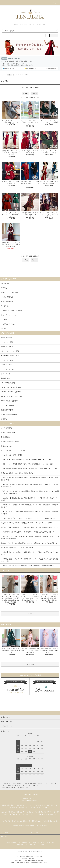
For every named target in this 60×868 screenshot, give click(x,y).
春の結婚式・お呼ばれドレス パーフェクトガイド (18, 548)
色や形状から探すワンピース (14, 75)
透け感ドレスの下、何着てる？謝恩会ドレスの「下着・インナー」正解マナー (27, 523)
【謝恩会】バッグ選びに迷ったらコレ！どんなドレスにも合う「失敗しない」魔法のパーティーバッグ (30, 486)
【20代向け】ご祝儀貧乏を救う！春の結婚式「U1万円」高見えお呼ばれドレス (28, 532)
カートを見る (35, 832)
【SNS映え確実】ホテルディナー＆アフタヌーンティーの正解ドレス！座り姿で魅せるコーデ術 (30, 560)
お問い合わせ (5, 837)
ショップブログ (33, 845)
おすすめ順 (25, 88)
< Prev (26, 93)
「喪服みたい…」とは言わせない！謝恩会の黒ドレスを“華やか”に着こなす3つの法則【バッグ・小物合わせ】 (30, 492)
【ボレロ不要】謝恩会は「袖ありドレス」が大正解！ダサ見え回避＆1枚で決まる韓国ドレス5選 (29, 479)
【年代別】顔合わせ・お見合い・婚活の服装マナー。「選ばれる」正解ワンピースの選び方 (30, 553)
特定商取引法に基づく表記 (48, 842)
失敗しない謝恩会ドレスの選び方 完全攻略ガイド (18, 473)
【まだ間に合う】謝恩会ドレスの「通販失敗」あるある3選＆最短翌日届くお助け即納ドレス (29, 506)
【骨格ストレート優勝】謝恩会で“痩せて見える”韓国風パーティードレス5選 (27, 464)
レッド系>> (25, 75)
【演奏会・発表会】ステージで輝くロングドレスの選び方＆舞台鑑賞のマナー (27, 566)
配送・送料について (27, 842)
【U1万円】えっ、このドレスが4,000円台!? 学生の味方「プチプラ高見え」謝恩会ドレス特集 (30, 513)
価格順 (32, 88)
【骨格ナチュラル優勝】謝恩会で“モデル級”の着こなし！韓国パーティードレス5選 (29, 469)
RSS (39, 845)
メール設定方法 (6, 428)
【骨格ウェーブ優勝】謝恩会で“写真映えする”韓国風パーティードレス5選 (26, 460)
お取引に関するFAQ (8, 432)
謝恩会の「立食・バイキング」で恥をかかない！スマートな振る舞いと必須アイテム (30, 527)
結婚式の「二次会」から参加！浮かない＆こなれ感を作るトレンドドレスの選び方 (29, 543)
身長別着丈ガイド (7, 437)
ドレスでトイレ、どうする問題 (12, 455)
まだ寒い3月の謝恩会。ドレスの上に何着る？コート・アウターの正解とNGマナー (29, 518)
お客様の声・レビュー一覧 (10, 441)
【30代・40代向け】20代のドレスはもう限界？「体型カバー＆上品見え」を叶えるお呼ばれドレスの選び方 (30, 537)
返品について (36, 842)
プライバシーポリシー (21, 845)
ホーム (4, 75)
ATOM (43, 845)
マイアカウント (5, 832)
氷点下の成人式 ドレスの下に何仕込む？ (15, 451)
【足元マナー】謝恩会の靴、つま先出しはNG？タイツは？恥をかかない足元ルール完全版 (29, 499)
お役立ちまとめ (6, 446)
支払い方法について (15, 842)
